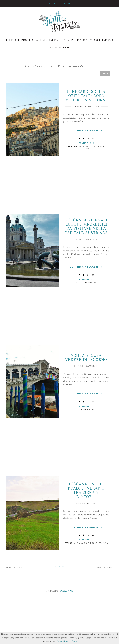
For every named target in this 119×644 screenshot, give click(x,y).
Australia (67, 40)
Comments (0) (86, 279)
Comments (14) (86, 143)
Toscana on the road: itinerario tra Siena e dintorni (86, 490)
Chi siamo (21, 40)
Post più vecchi (105, 567)
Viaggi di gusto (59, 47)
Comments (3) (86, 540)
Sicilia (86, 149)
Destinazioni (37, 40)
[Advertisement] (59, 189)
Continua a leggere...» (86, 131)
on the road (99, 146)
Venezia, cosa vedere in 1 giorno (86, 358)
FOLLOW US (67, 591)
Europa (92, 283)
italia (82, 146)
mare (88, 146)
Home (9, 40)
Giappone (81, 40)
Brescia (54, 40)
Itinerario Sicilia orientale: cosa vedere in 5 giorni (86, 96)
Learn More (62, 641)
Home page (60, 566)
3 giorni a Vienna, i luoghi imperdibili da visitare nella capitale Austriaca (86, 226)
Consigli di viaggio (101, 40)
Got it (74, 641)
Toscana (103, 543)
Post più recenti (15, 567)
